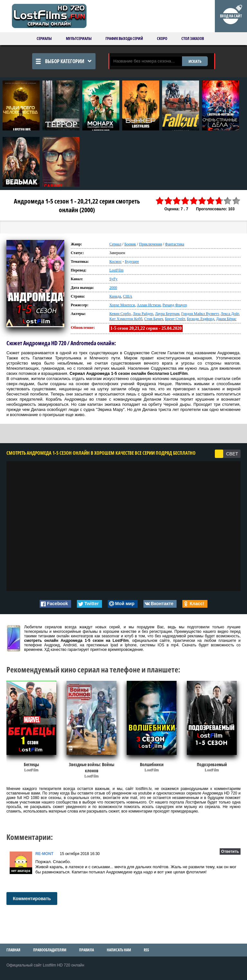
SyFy (113, 279)
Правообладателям (50, 950)
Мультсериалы (79, 38)
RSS (146, 950)
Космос (115, 262)
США (128, 296)
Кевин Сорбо (120, 314)
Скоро (162, 38)
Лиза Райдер (143, 314)
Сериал (115, 244)
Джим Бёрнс (226, 319)
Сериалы (44, 38)
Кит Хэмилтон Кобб (126, 319)
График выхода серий (124, 38)
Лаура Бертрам (167, 314)
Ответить (230, 852)
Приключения (150, 244)
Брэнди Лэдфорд (201, 319)
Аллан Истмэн (149, 305)
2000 (113, 288)
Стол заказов (193, 38)
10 (236, 201)
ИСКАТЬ (195, 61)
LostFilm (116, 270)
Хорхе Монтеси (122, 305)
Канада (115, 296)
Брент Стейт (175, 319)
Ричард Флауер (175, 305)
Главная (13, 950)
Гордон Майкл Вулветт (200, 314)
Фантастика (175, 244)
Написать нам (119, 950)
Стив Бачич (154, 319)
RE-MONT (44, 854)
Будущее (132, 262)
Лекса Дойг (230, 314)
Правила (87, 950)
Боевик (130, 244)
